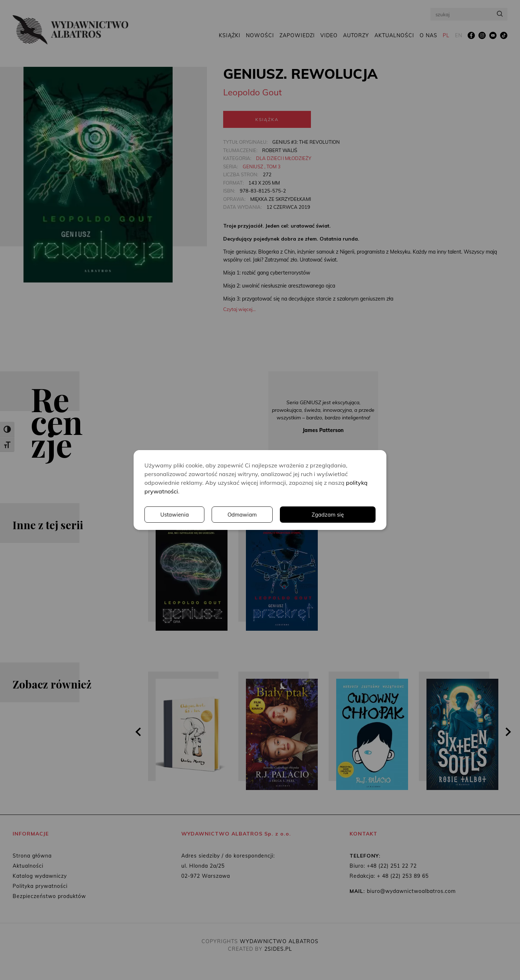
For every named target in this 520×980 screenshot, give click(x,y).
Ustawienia (276, 515)
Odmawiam (345, 515)
